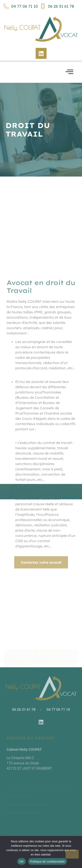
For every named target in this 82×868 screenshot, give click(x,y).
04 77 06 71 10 (21, 6)
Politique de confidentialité (47, 862)
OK (22, 862)
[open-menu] (69, 72)
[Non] (72, 854)
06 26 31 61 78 (57, 6)
